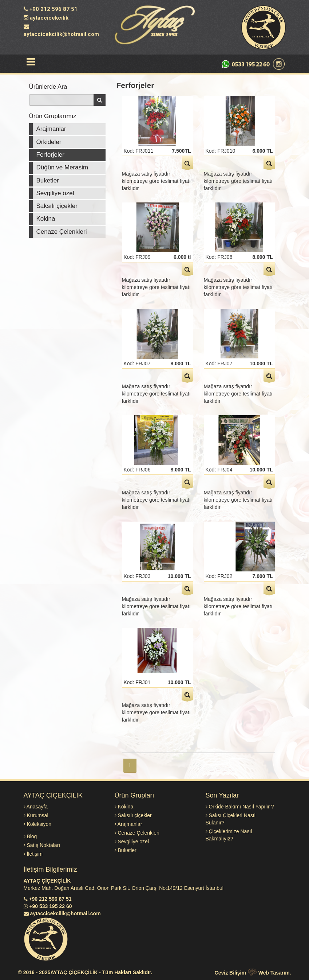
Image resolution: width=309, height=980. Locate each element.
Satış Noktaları (42, 845)
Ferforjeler (50, 155)
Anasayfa (36, 807)
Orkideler (49, 142)
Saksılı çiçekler (57, 206)
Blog (30, 836)
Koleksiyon (38, 824)
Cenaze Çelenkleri (62, 232)
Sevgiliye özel (55, 193)
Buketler (48, 180)
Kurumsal (36, 815)
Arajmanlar (51, 129)
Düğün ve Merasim (62, 167)
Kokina (46, 219)
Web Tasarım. (275, 973)
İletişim (33, 854)
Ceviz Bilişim (230, 973)
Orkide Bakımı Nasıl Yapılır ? (240, 807)
